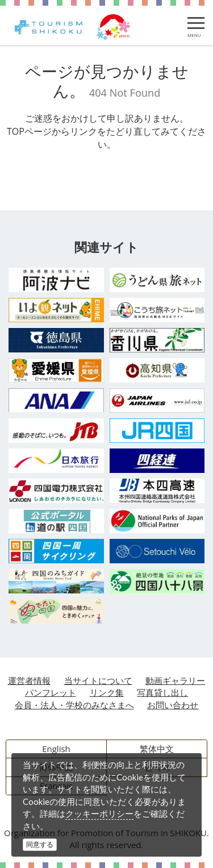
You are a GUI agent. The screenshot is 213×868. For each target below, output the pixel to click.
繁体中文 (157, 749)
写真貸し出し (162, 692)
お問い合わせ (173, 705)
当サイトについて (98, 680)
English (56, 749)
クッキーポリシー (99, 813)
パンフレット (51, 692)
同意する (40, 844)
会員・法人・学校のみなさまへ (74, 705)
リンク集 (107, 692)
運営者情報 (29, 680)
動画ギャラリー (175, 680)
